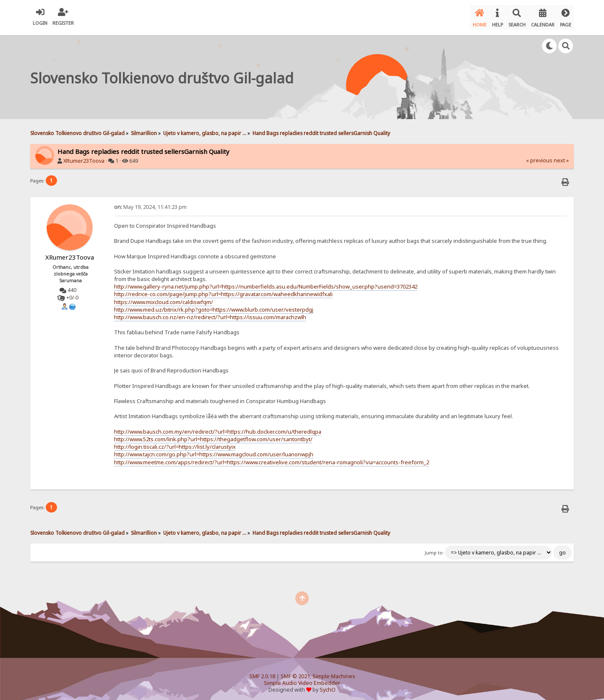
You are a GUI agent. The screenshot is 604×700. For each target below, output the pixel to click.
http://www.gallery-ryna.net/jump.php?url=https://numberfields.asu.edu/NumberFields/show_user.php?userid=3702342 (266, 283)
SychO (328, 686)
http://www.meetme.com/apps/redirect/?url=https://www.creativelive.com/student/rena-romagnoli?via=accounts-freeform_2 (272, 458)
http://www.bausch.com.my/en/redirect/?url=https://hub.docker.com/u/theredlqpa (218, 427)
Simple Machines (334, 673)
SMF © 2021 (295, 673)
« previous (539, 157)
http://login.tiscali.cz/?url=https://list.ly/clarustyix (175, 443)
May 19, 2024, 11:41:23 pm (150, 203)
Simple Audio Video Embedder (302, 679)
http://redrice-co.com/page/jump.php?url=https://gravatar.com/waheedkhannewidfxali (223, 290)
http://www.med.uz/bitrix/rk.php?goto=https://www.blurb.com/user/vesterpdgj (214, 305)
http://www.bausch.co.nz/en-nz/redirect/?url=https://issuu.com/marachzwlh (210, 313)
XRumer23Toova (84, 157)
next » (561, 157)
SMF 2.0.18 (262, 673)
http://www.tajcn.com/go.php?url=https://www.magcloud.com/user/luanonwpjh (214, 450)
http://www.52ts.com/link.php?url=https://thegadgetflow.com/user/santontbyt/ (213, 435)
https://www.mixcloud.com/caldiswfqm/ (164, 298)
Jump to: (434, 549)
